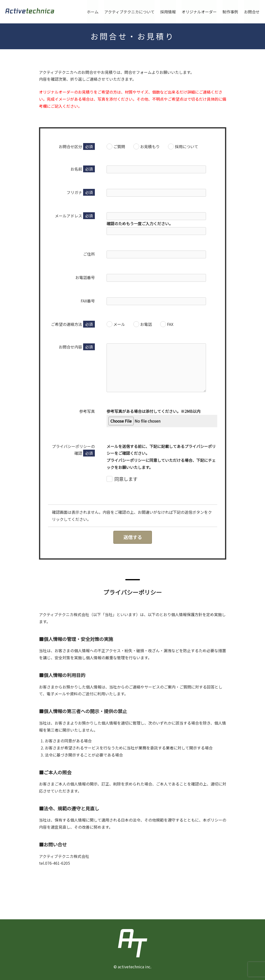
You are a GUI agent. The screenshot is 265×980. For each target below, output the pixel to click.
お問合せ (252, 12)
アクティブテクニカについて (129, 12)
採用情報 (168, 12)
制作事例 (230, 12)
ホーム (92, 12)
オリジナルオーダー (199, 12)
